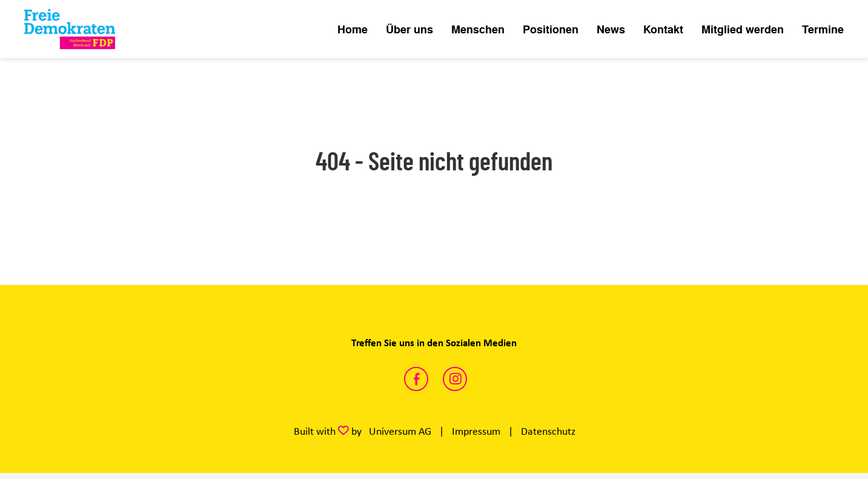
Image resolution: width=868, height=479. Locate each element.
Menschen (478, 29)
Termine (823, 29)
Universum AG (400, 431)
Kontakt (663, 29)
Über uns (409, 29)
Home (353, 29)
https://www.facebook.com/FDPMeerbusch (416, 379)
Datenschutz (548, 431)
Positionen (551, 29)
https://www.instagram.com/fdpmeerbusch (455, 379)
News (611, 29)
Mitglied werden (743, 29)
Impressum (476, 431)
